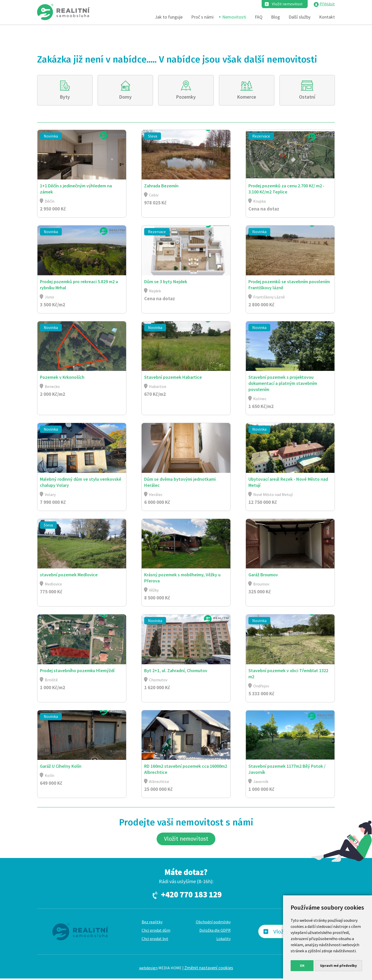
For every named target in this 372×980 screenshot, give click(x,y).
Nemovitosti (234, 17)
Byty (65, 97)
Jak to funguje (169, 17)
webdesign (148, 969)
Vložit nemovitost (287, 4)
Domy (125, 97)
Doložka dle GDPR (215, 932)
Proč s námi (202, 17)
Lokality (224, 940)
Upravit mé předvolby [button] (338, 966)
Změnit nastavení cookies (209, 969)
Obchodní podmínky (213, 923)
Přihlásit (327, 4)
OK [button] (302, 966)
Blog (276, 17)
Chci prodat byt (155, 940)
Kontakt (327, 17)
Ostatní (307, 97)
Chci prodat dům (156, 932)
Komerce (247, 97)
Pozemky (186, 97)
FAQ (259, 17)
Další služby (300, 17)
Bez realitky (152, 923)
